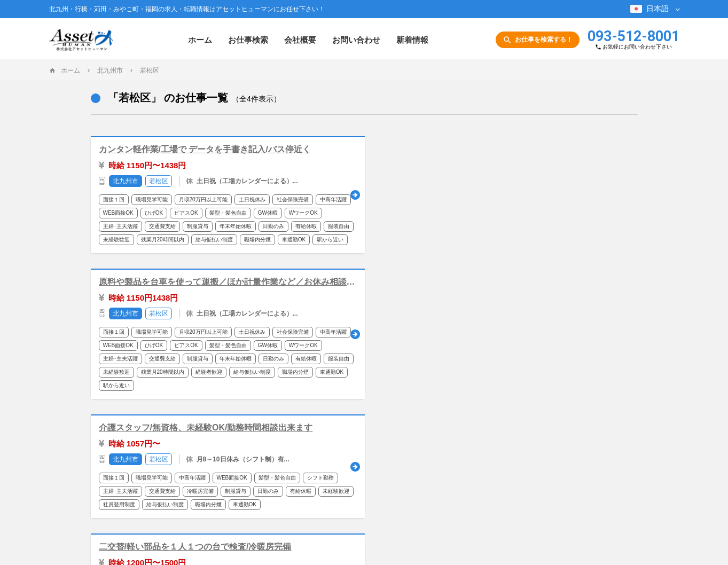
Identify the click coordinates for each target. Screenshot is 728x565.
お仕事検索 (248, 40)
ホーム (200, 40)
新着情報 (412, 40)
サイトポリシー (406, 475)
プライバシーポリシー (470, 475)
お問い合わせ (356, 40)
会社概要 (300, 40)
